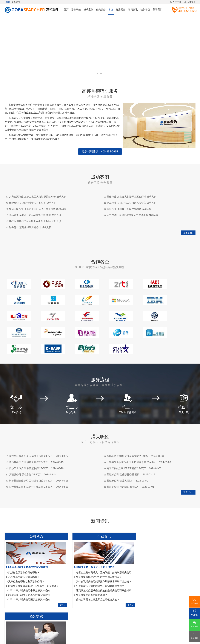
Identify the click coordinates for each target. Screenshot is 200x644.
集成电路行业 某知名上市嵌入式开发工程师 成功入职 (37, 204)
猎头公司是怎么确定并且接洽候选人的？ (95, 578)
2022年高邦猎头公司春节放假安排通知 (29, 573)
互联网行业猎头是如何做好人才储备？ (159, 555)
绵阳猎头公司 (11, 598)
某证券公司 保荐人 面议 (119, 459)
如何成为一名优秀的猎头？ (153, 578)
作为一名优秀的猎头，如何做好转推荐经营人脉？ (163, 545)
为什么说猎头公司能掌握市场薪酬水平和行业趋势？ (101, 560)
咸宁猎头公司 (26, 598)
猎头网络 (94, 622)
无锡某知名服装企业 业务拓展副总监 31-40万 (131, 441)
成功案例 (88, 10)
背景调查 (121, 10)
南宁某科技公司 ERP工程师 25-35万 (126, 447)
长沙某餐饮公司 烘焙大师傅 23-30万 (28, 441)
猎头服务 (101, 10)
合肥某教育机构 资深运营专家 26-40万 (127, 434)
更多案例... (188, 227)
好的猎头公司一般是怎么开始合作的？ (92, 545)
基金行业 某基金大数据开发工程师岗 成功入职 (132, 191)
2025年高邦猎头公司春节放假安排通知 (27, 545)
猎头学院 (145, 10)
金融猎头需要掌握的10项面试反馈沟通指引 (162, 551)
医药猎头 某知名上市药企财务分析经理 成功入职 (35, 210)
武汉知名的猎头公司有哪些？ (24, 551)
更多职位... (188, 471)
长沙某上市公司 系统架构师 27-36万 (28, 447)
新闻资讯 (133, 10)
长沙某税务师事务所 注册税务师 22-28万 (31, 465)
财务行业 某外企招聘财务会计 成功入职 (30, 222)
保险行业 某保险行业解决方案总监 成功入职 (33, 197)
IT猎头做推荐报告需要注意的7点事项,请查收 (162, 573)
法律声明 (106, 622)
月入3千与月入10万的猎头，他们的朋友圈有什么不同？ (168, 560)
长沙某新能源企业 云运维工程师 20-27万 (31, 434)
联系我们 (129, 622)
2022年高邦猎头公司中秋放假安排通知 (29, 569)
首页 (66, 10)
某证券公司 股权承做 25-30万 (25, 453)
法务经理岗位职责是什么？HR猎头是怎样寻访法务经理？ (169, 564)
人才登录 (191, 2)
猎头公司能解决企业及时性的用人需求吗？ (96, 555)
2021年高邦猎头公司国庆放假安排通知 (29, 578)
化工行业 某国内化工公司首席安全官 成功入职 (132, 197)
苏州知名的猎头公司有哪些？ (24, 555)
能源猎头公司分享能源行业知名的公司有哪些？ (34, 564)
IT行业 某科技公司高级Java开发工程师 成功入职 (35, 216)
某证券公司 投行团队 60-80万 (123, 465)
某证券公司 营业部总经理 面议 (123, 453)
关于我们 (158, 10)
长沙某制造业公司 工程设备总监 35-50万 (31, 459)
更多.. (60, 583)
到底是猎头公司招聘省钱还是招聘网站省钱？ (97, 564)
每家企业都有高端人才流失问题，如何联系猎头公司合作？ (105, 551)
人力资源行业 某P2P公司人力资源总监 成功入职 (133, 210)
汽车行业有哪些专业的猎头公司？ (26, 560)
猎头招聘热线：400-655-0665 (62, 146)
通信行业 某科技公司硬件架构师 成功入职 (129, 204)
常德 (111, 10)
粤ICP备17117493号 (100, 633)
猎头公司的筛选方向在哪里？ (89, 573)
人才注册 (177, 2)
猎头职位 (76, 10)
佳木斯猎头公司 (42, 598)
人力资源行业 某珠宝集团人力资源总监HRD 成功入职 (38, 191)
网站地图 (117, 622)
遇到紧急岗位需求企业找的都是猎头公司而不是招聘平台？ (105, 569)
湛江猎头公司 (58, 598)
